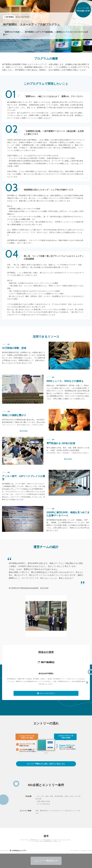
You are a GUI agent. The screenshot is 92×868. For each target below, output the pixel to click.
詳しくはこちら (46, 764)
